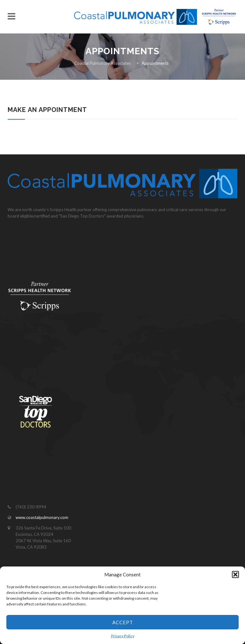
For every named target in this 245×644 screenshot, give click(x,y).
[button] (235, 574)
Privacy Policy (123, 636)
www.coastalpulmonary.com (42, 517)
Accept (123, 622)
